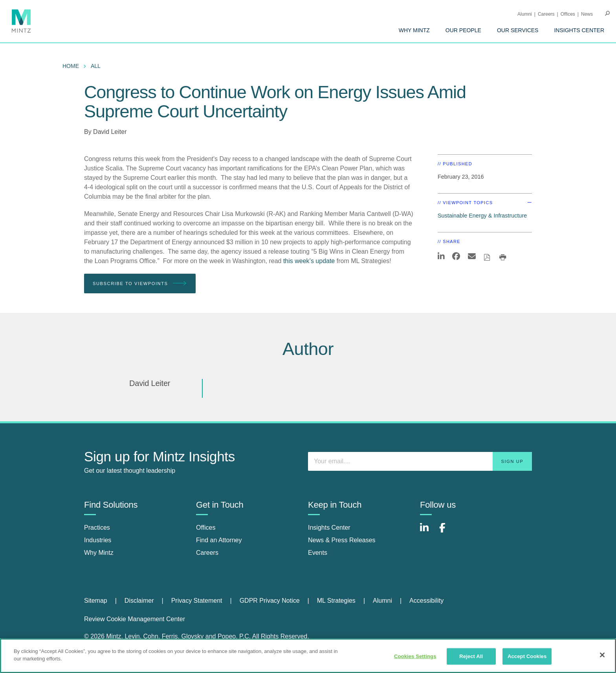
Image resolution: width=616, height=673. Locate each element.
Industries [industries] (98, 540)
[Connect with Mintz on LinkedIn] (428, 532)
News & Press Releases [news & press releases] (342, 540)
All (96, 66)
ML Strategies (336, 601)
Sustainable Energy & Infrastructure (482, 216)
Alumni (525, 14)
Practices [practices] (97, 528)
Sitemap (96, 601)
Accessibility (426, 601)
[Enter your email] (420, 461)
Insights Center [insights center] (329, 528)
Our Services (518, 30)
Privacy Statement (197, 601)
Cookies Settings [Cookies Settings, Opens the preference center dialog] (415, 656)
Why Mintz (414, 30)
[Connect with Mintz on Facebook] (447, 532)
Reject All (471, 656)
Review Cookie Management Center (135, 619)
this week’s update (309, 261)
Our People (463, 30)
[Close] (602, 655)
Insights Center (579, 30)
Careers (546, 14)
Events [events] (318, 553)
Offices (568, 14)
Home (71, 66)
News (587, 14)
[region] (308, 656)
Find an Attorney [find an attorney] (219, 540)
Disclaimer (139, 601)
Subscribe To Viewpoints (140, 284)
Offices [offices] (206, 528)
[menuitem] (414, 30)
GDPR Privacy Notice (270, 601)
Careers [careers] (207, 553)
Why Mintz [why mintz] (99, 553)
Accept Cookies (527, 656)
